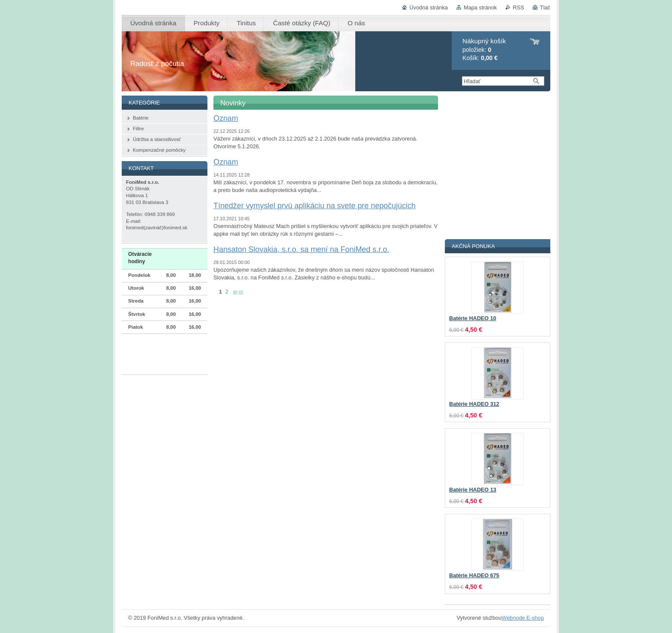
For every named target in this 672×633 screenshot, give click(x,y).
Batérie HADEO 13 (473, 490)
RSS (519, 7)
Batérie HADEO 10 (473, 318)
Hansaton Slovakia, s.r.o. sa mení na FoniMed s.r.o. (301, 249)
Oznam (226, 118)
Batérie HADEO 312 (474, 404)
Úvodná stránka (429, 7)
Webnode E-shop (523, 618)
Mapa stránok (480, 7)
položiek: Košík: (484, 49)
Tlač (545, 7)
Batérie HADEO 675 (474, 576)
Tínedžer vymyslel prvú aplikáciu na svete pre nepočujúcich (315, 206)
